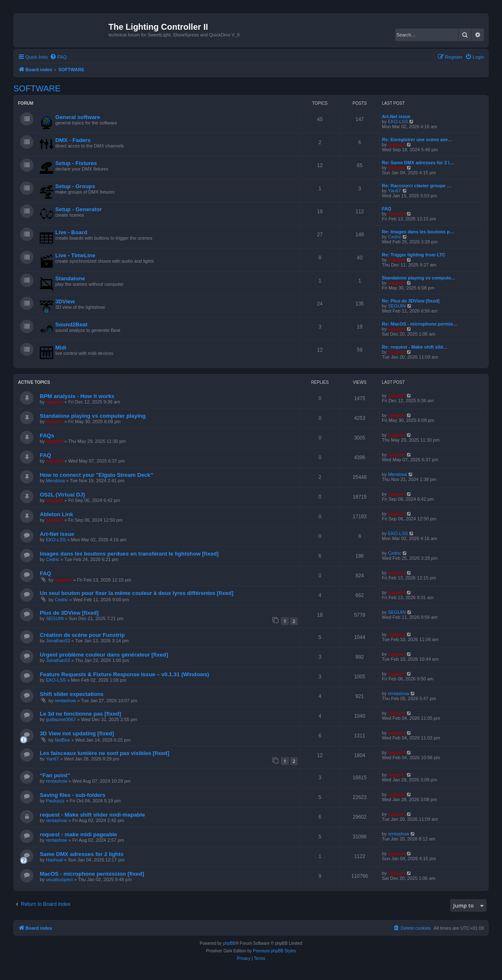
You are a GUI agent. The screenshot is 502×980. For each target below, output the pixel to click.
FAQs (47, 436)
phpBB (229, 943)
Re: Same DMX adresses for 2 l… (418, 163)
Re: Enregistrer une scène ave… (417, 140)
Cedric (395, 237)
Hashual (54, 860)
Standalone (70, 278)
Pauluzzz (55, 801)
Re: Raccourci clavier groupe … (417, 186)
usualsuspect (59, 879)
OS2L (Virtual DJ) (62, 495)
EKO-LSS (398, 122)
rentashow (66, 701)
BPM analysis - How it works (77, 396)
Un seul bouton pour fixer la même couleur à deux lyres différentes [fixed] (136, 593)
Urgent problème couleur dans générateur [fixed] (104, 655)
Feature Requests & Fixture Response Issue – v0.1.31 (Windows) (124, 674)
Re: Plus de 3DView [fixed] (411, 301)
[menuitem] (58, 57)
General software (78, 117)
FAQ (387, 209)
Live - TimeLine (75, 255)
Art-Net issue (396, 116)
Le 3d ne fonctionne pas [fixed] (80, 714)
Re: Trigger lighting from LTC (414, 255)
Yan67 (395, 191)
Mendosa (55, 481)
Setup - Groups (75, 186)
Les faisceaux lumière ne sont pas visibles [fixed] (104, 753)
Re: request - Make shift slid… (415, 347)
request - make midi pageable (79, 834)
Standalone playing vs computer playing (93, 416)
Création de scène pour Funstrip (82, 635)
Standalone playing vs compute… (419, 278)
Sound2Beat (71, 325)
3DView (65, 301)
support (397, 145)
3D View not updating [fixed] (77, 733)
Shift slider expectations (72, 694)
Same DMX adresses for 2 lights (82, 854)
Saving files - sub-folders (73, 795)
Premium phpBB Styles (274, 951)
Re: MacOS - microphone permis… (420, 324)
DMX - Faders (73, 140)
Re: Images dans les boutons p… (418, 232)
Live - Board (71, 232)
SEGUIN (397, 306)
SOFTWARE (37, 88)
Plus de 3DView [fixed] (69, 613)
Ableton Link (57, 514)
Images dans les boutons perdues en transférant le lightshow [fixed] (129, 554)
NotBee (63, 740)
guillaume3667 (61, 719)
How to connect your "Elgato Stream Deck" (96, 475)
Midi (61, 348)
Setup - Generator (79, 209)
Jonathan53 (58, 641)
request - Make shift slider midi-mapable (92, 815)
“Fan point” (55, 775)
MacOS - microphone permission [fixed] (92, 874)
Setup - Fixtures (76, 163)
